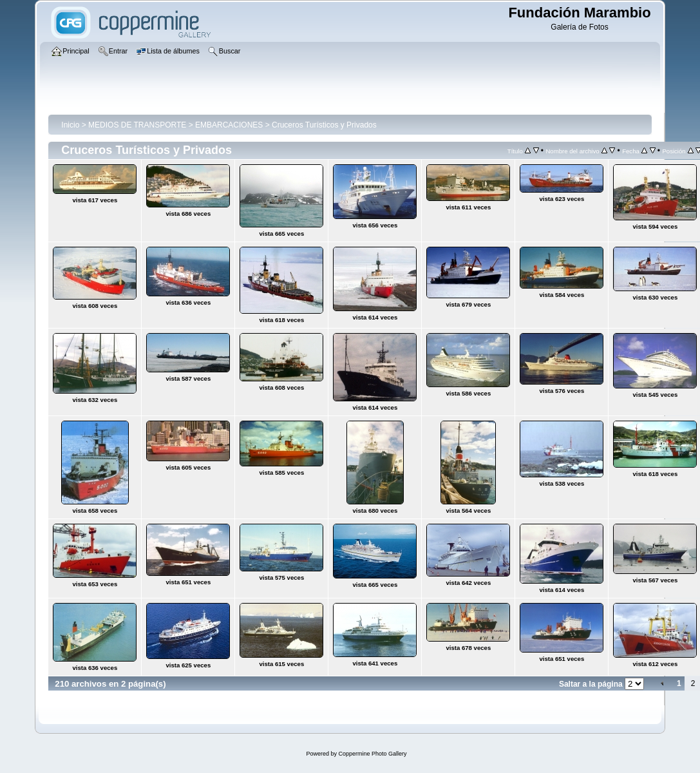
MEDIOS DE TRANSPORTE (137, 125)
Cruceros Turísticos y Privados (324, 125)
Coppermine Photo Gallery (372, 754)
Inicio (70, 125)
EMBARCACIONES (229, 125)
